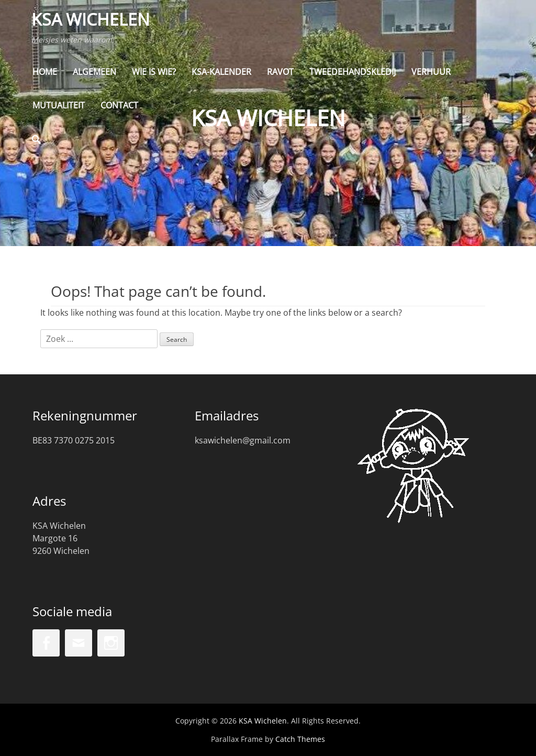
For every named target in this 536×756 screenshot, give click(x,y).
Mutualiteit (59, 107)
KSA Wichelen (92, 20)
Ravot (280, 73)
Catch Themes (300, 739)
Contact (119, 107)
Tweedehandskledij (353, 73)
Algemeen (94, 73)
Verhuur (431, 73)
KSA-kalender (221, 73)
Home (45, 73)
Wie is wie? (154, 73)
